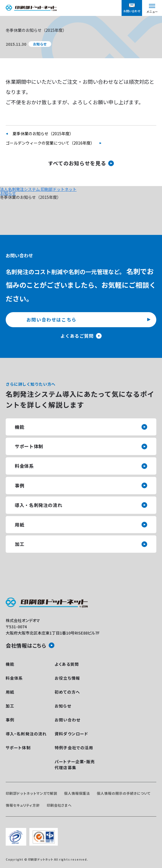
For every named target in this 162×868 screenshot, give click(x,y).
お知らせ (8, 193)
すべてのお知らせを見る (77, 163)
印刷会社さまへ (59, 805)
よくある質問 (67, 664)
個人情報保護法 (77, 793)
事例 (20, 485)
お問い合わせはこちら (52, 320)
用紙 (20, 525)
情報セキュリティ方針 (23, 805)
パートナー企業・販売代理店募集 (75, 764)
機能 (20, 427)
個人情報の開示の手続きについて (124, 793)
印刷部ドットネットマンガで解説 (31, 793)
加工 (20, 544)
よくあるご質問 (77, 336)
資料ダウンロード (71, 734)
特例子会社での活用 (74, 748)
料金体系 (24, 466)
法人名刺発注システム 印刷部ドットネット (38, 189)
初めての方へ (67, 692)
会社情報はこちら (26, 645)
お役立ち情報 (67, 678)
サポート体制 (29, 446)
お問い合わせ (67, 720)
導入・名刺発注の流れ (38, 505)
